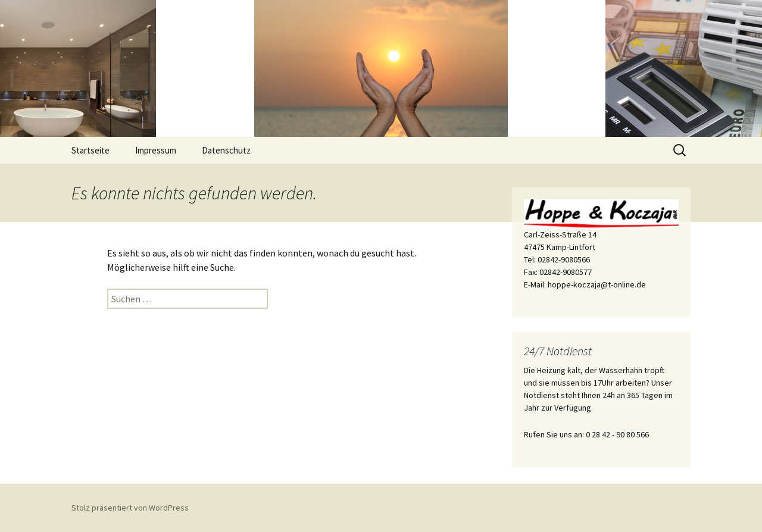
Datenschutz (226, 150)
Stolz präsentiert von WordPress (130, 508)
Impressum (156, 150)
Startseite (90, 150)
